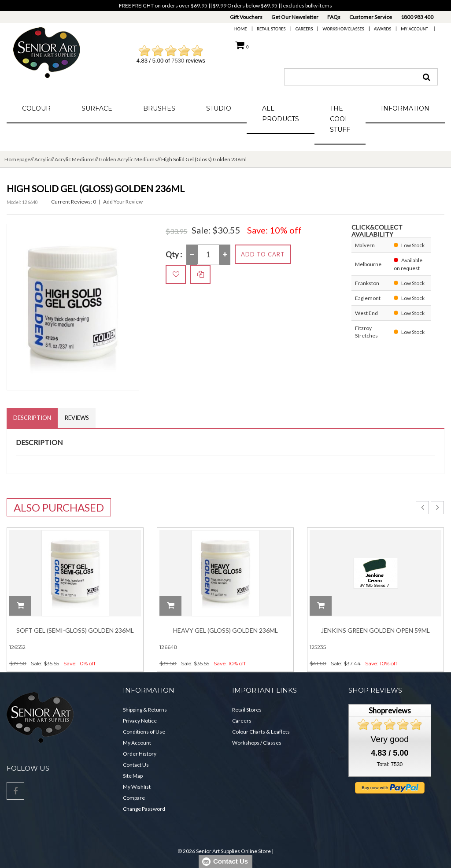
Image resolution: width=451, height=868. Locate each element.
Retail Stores (271, 29)
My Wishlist (137, 787)
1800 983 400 (417, 17)
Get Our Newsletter (295, 17)
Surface (97, 108)
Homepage (17, 159)
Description (32, 418)
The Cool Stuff (340, 119)
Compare (134, 798)
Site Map (133, 776)
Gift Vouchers (246, 17)
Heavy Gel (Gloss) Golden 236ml (225, 630)
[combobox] (350, 77)
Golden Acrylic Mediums (128, 159)
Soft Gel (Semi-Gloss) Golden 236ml (75, 630)
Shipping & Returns (145, 710)
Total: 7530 (390, 764)
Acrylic (43, 159)
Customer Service (371, 17)
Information (405, 108)
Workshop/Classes (343, 29)
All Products (281, 114)
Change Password (144, 809)
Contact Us (136, 765)
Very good (390, 739)
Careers (304, 29)
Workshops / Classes (257, 743)
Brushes (159, 108)
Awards (383, 29)
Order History (140, 754)
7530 (178, 61)
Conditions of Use (144, 732)
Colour (36, 108)
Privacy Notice (140, 721)
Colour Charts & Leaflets (261, 732)
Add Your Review (123, 202)
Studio (219, 108)
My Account (414, 29)
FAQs (334, 17)
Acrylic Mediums (75, 159)
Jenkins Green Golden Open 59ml (375, 630)
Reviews (77, 418)
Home (241, 29)
